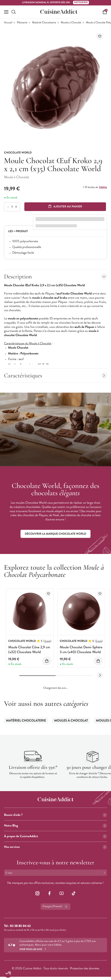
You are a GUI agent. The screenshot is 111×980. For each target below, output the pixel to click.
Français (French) (55, 907)
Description (55, 276)
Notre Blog (55, 826)
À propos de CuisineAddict (55, 836)
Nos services (55, 847)
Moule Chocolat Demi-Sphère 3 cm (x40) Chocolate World (81, 649)
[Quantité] (12, 207)
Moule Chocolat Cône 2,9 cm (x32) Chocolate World (29, 649)
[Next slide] (100, 675)
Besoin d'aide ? (55, 815)
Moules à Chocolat (71, 23)
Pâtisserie (22, 23)
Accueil (8, 23)
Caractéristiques (55, 375)
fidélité (103, 187)
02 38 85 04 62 (20, 926)
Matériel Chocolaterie (44, 23)
